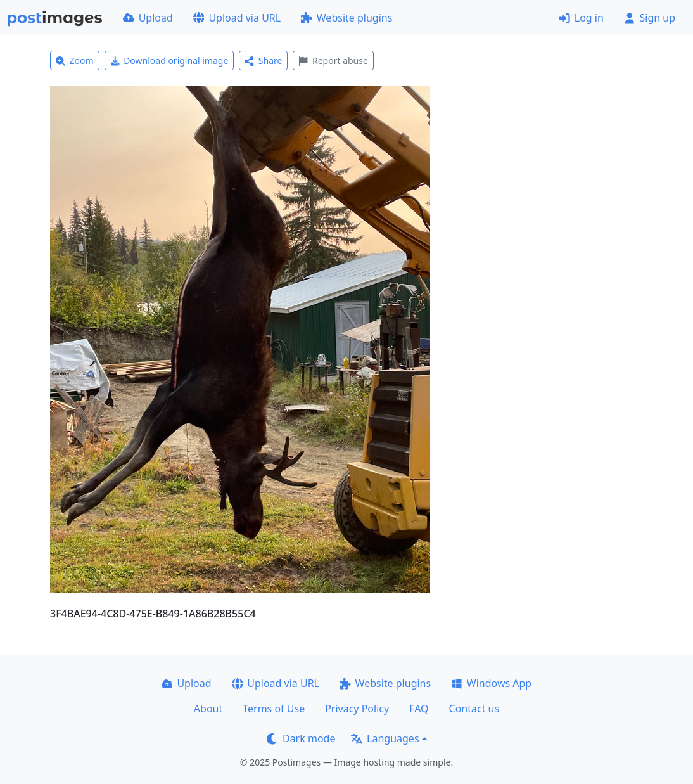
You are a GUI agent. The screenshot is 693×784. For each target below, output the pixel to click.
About (208, 709)
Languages (385, 738)
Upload (148, 18)
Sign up (650, 18)
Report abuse (333, 61)
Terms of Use (274, 709)
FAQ (419, 709)
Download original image (169, 61)
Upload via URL (237, 18)
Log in (581, 18)
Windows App (491, 683)
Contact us (474, 709)
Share (263, 61)
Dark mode (301, 738)
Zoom (75, 61)
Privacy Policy (357, 709)
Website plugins (346, 18)
